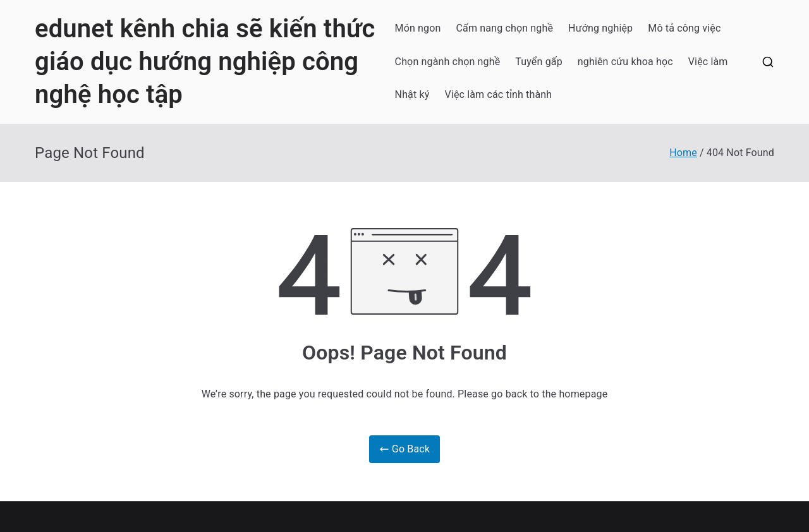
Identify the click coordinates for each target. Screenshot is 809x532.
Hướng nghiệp (600, 28)
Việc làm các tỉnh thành (499, 94)
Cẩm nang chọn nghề (505, 28)
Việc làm (708, 62)
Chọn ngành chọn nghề (448, 62)
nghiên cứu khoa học (625, 62)
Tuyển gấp (539, 62)
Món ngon (418, 28)
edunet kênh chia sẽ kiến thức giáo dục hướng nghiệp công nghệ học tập (205, 62)
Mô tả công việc (684, 28)
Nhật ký (412, 94)
